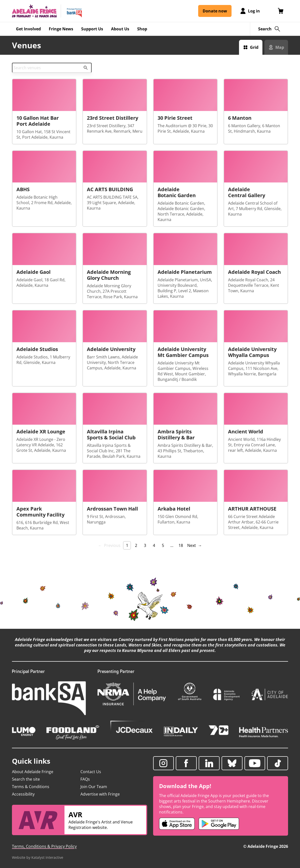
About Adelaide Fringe (33, 772)
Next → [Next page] (195, 545)
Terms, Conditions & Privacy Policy (44, 846)
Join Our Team (94, 787)
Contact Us (91, 772)
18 (181, 545)
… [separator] (172, 545)
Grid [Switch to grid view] (254, 47)
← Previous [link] (109, 545)
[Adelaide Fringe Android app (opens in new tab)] (219, 824)
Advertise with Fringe (100, 794)
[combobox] (52, 68)
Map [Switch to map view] (280, 47)
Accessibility (23, 794)
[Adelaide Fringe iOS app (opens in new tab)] (177, 824)
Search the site (26, 779)
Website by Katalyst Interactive (38, 857)
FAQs (85, 779)
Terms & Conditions (31, 787)
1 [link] (127, 545)
